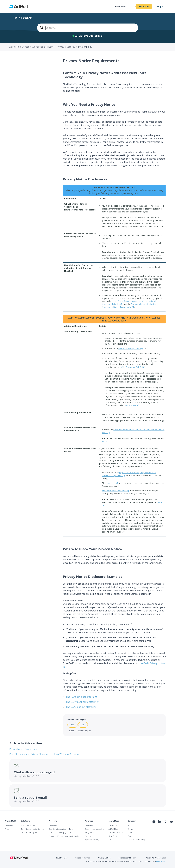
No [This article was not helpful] (83, 725)
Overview (9, 825)
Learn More (114, 821)
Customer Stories (116, 832)
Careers (131, 836)
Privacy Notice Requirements (24, 749)
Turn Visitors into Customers (33, 829)
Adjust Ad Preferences (156, 858)
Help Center (114, 836)
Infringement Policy (127, 858)
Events (130, 829)
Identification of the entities (115, 491)
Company (132, 821)
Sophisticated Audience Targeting (63, 829)
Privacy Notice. (130, 405)
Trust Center (62, 858)
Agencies (89, 836)
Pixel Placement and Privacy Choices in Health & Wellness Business (44, 754)
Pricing (8, 829)
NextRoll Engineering (136, 840)
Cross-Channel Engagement (60, 832)
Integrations (90, 832)
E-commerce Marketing (94, 829)
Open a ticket (144, 6)
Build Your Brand (28, 825)
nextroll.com (161, 861)
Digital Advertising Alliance (129, 301)
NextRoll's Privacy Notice (130, 348)
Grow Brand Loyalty (29, 832)
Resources (121, 7)
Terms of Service (83, 858)
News (130, 832)
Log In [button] (160, 7)
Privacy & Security (66, 47)
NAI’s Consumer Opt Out (132, 367)
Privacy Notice (104, 858)
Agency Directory (92, 840)
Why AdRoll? (10, 821)
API (110, 840)
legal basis (111, 483)
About (130, 825)
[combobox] (88, 28)
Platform (53, 821)
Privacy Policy (85, 47)
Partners (89, 821)
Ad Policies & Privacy (43, 47)
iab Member (154, 828)
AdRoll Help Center (19, 47)
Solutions (26, 821)
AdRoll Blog (113, 829)
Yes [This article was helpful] (72, 725)
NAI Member (163, 828)
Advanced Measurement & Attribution (64, 836)
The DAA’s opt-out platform (80, 707)
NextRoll (19, 858)
